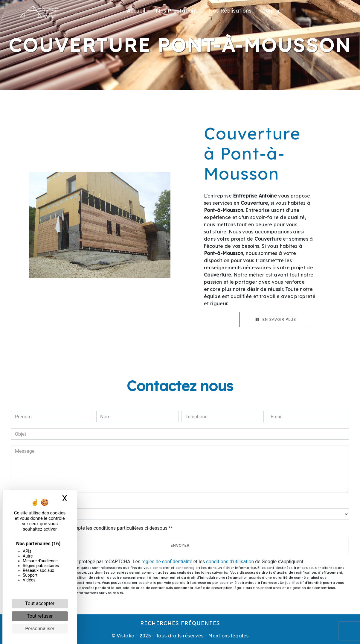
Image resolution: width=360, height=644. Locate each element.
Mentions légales (228, 636)
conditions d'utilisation (230, 562)
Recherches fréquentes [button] (180, 623)
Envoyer (180, 545)
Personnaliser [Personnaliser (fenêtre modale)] (40, 629)
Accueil (136, 10)
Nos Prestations (177, 10)
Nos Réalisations (230, 10)
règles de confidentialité (167, 562)
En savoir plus (276, 319)
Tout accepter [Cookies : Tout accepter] (40, 603)
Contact (273, 10)
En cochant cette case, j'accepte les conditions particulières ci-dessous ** (95, 528)
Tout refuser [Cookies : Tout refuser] (40, 616)
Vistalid (126, 636)
